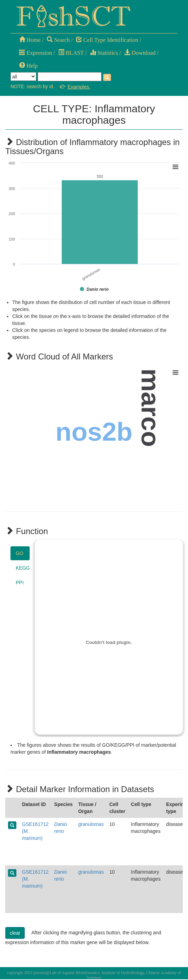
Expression (36, 53)
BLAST (71, 53)
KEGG (23, 568)
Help (28, 66)
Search (58, 40)
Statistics (104, 53)
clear (15, 933)
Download (140, 53)
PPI (20, 583)
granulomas (91, 824)
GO (20, 553)
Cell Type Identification (107, 40)
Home (30, 40)
